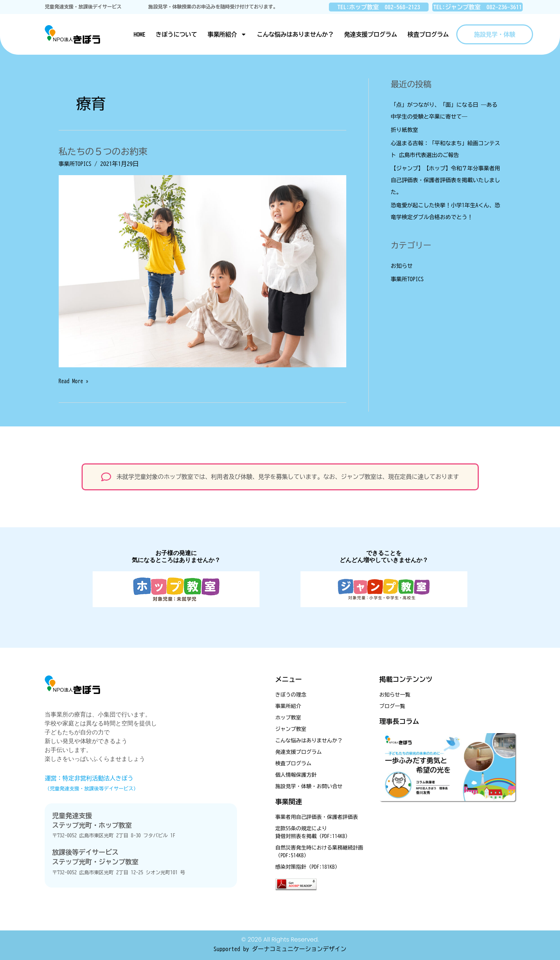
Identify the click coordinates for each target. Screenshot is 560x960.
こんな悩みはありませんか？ (295, 34)
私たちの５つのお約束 (107, 151)
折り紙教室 (406, 130)
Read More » (75, 380)
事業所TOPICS (76, 164)
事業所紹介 (227, 34)
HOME (140, 34)
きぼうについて (176, 34)
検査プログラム (428, 34)
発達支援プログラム (371, 34)
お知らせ (403, 266)
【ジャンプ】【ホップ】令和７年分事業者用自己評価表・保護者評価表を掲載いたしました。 (444, 180)
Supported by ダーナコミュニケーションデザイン (280, 949)
